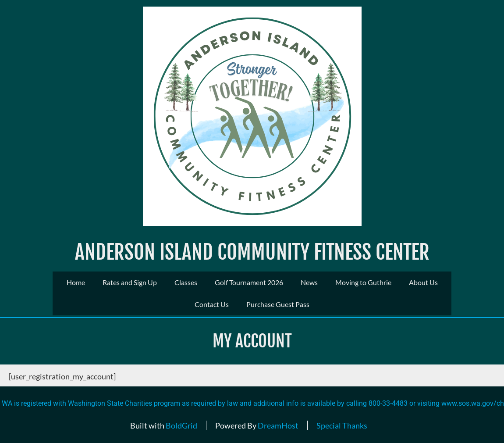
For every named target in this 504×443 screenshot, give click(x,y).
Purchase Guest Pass (278, 304)
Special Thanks (342, 425)
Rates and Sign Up (130, 282)
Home (76, 282)
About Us (423, 282)
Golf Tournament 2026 (249, 282)
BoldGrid (181, 425)
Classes (186, 282)
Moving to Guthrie (363, 282)
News (309, 282)
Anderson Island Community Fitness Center (252, 252)
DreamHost (278, 425)
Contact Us (212, 304)
